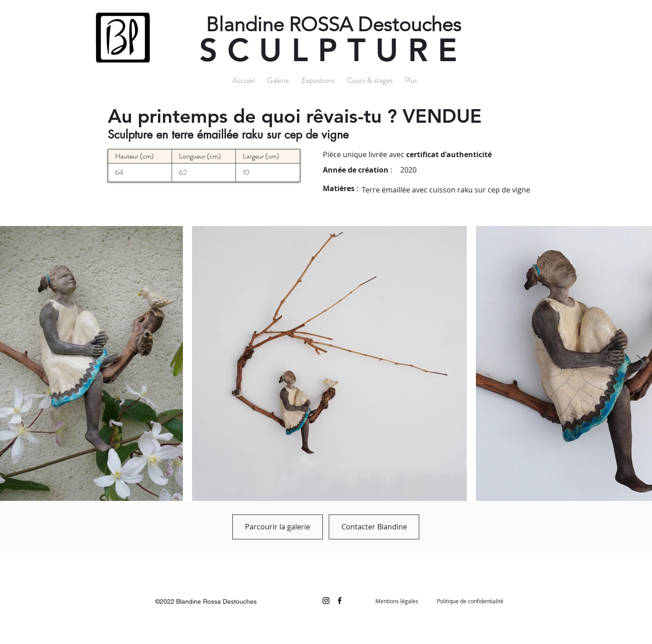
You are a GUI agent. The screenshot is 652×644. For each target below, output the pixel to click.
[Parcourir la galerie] (278, 527)
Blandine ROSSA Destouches (334, 24)
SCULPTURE (333, 50)
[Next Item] (641, 363)
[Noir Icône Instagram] (326, 601)
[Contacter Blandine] (374, 527)
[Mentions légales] (397, 601)
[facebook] (340, 601)
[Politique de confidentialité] (470, 601)
